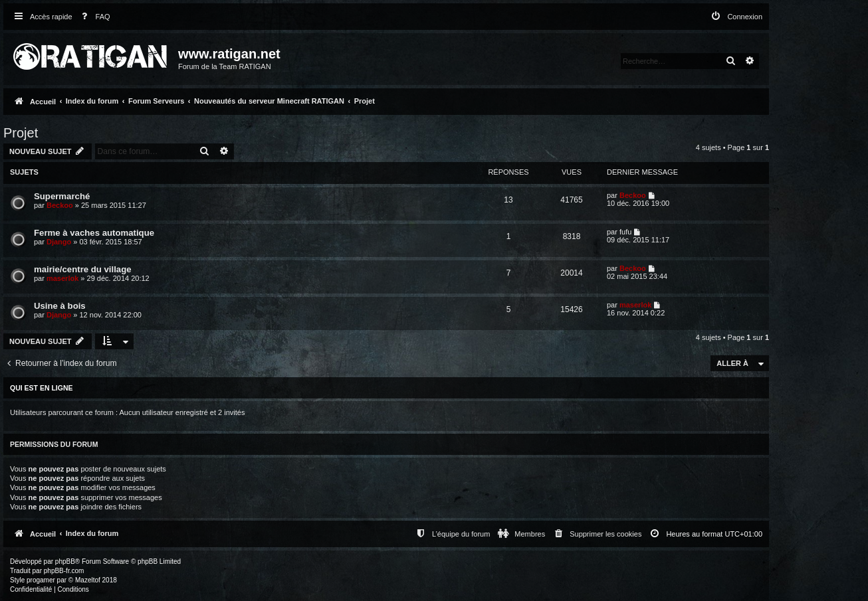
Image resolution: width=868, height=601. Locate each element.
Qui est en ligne (42, 388)
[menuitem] (93, 17)
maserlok (62, 278)
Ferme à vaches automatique (94, 233)
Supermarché (62, 196)
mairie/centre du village (83, 269)
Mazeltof (88, 580)
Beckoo (60, 205)
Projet (21, 133)
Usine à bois (60, 306)
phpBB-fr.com (64, 571)
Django (59, 242)
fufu (625, 232)
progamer (41, 580)
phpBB (65, 561)
